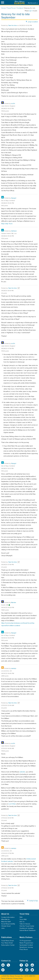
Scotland (20, 8)
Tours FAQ (23, 919)
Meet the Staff (6, 922)
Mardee (14, 603)
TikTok (21, 970)
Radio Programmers (26, 943)
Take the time (12, 25)
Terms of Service (7, 978)
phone (8, 965)
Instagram (27, 965)
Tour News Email (7, 943)
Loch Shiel (12, 804)
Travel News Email (7, 941)
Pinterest (27, 970)
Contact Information (8, 917)
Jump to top (33, 901)
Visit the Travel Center (27, 926)
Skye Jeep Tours (7, 224)
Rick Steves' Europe (20, 2)
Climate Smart (6, 926)
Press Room (24, 949)
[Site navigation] (3, 2)
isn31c (13, 104)
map (3, 970)
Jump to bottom (33, 22)
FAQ (21, 917)
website (22, 772)
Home (3, 8)
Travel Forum (11, 8)
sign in (31, 11)
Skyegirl (14, 198)
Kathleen (14, 231)
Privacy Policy (18, 978)
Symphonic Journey (26, 947)
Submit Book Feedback (28, 930)
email (3, 965)
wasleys (14, 668)
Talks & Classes (25, 924)
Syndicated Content (26, 945)
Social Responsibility (8, 924)
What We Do (5, 919)
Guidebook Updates (27, 928)
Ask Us (22, 922)
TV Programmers (25, 941)
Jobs (3, 928)
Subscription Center (8, 945)
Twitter (32, 970)
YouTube (32, 965)
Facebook (21, 965)
